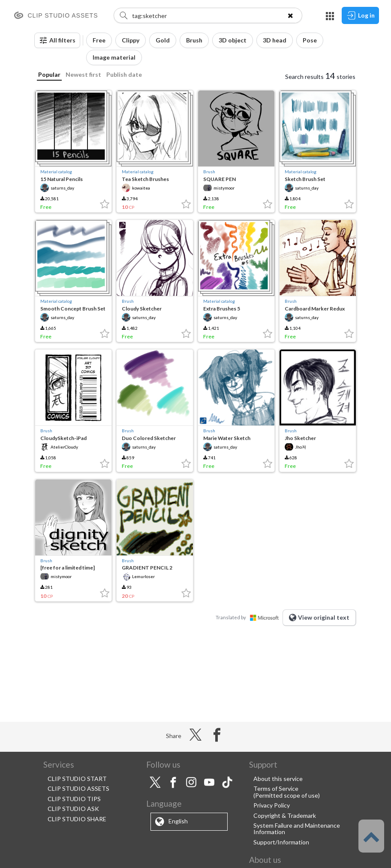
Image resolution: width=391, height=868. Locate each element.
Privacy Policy (272, 805)
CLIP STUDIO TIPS (74, 799)
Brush (209, 172)
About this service (278, 779)
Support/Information (281, 842)
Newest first (83, 74)
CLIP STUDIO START (77, 779)
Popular (49, 74)
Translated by (249, 617)
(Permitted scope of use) (287, 795)
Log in (360, 15)
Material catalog (56, 172)
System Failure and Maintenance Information (297, 829)
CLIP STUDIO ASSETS (78, 788)
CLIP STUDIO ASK (73, 809)
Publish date (124, 74)
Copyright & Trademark (285, 815)
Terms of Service (276, 788)
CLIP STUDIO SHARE (77, 819)
